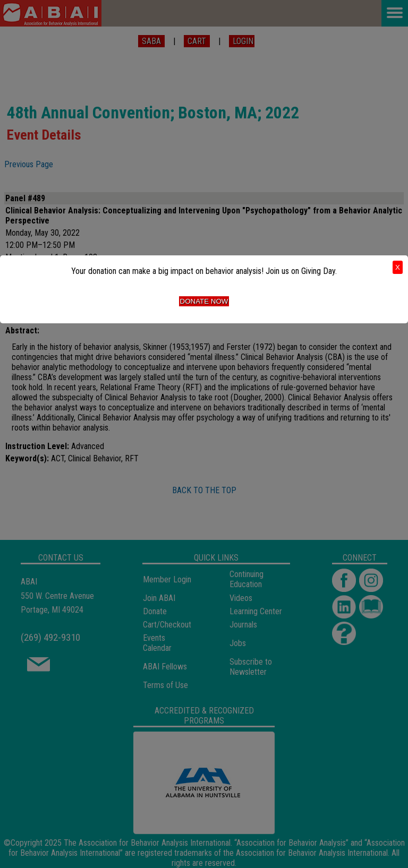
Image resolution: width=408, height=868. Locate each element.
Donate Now (204, 301)
